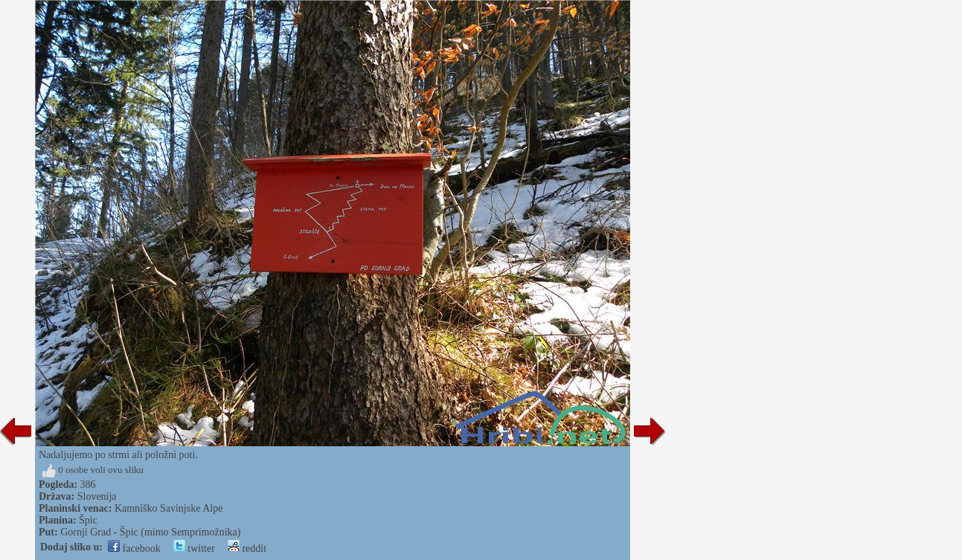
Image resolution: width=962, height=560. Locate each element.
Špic (88, 520)
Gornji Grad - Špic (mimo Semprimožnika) (150, 532)
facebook (134, 548)
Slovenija (97, 496)
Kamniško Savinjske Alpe (169, 508)
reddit (247, 548)
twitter (194, 548)
